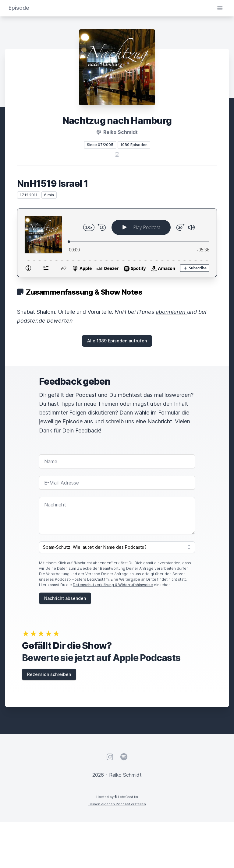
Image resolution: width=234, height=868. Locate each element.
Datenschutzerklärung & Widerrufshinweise (113, 585)
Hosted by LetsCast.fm (117, 797)
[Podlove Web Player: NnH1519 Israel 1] (117, 243)
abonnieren (171, 312)
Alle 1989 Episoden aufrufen (117, 341)
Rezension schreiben (49, 674)
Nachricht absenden (65, 598)
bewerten (60, 321)
